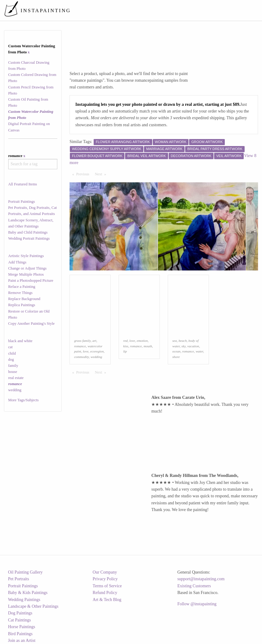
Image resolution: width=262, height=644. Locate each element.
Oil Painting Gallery (25, 572)
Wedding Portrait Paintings (29, 238)
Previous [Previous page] (84, 174)
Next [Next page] (102, 174)
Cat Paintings (19, 620)
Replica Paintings (22, 305)
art (94, 341)
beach (183, 341)
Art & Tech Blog (107, 600)
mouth (148, 346)
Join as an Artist (22, 640)
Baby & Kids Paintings (28, 593)
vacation (193, 346)
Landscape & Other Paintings (33, 606)
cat (11, 347)
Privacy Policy (105, 579)
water (199, 351)
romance (80, 346)
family (13, 366)
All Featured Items (23, 184)
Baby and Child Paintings (28, 232)
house (13, 372)
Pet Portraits (18, 579)
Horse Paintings (22, 627)
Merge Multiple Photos (26, 274)
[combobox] (33, 164)
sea (175, 341)
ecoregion (97, 351)
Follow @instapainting (197, 604)
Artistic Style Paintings (26, 256)
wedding (15, 390)
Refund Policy (105, 593)
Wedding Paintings (24, 600)
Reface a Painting (22, 287)
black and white (20, 341)
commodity (81, 357)
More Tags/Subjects (23, 400)
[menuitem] (145, 10)
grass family (82, 341)
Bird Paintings (20, 634)
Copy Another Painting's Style (31, 324)
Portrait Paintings (22, 202)
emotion (142, 341)
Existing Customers (194, 586)
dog (11, 360)
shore (176, 357)
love (86, 351)
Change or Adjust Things (27, 268)
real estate (16, 378)
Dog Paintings (20, 613)
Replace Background (24, 299)
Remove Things (20, 293)
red (126, 341)
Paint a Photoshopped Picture (31, 281)
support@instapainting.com (201, 579)
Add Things (17, 262)
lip (125, 351)
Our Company (105, 572)
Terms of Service (107, 586)
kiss (126, 346)
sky (184, 346)
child (12, 353)
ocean (176, 351)
